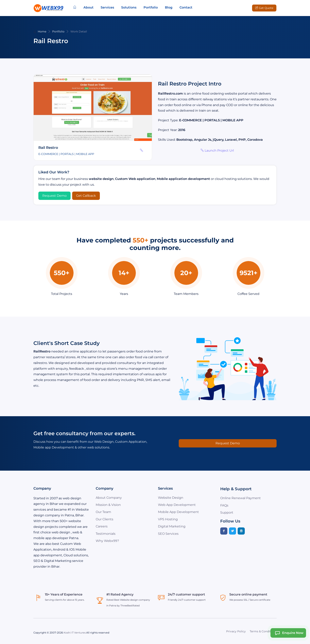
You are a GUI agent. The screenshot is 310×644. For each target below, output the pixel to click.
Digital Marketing (172, 526)
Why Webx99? (107, 541)
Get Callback (86, 196)
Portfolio (151, 7)
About (88, 7)
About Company (109, 498)
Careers (102, 526)
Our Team (103, 512)
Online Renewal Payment (241, 498)
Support (227, 512)
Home (42, 31)
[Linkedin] (241, 531)
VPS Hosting (168, 519)
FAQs (224, 505)
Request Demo (54, 196)
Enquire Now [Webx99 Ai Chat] (288, 633)
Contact (186, 7)
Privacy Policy (236, 631)
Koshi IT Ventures (75, 633)
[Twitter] (232, 531)
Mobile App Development (178, 512)
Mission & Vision (108, 505)
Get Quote (264, 8)
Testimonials (106, 534)
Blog (169, 7)
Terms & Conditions (263, 631)
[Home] (75, 8)
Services (107, 7)
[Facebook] (224, 531)
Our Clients (104, 519)
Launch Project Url (217, 151)
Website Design (171, 498)
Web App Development (177, 505)
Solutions (129, 7)
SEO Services (168, 534)
